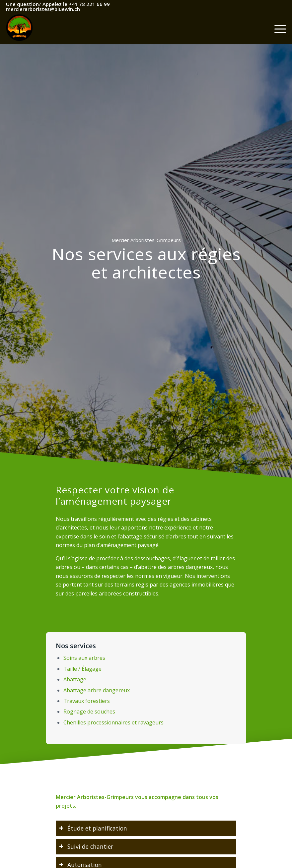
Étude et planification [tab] (98, 830)
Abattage (74, 679)
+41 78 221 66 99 (89, 4)
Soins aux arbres (83, 657)
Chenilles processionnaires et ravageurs (113, 723)
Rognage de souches (89, 712)
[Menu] (277, 29)
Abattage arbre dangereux (96, 690)
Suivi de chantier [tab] (92, 846)
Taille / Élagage (82, 668)
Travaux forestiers (86, 701)
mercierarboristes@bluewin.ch (43, 9)
